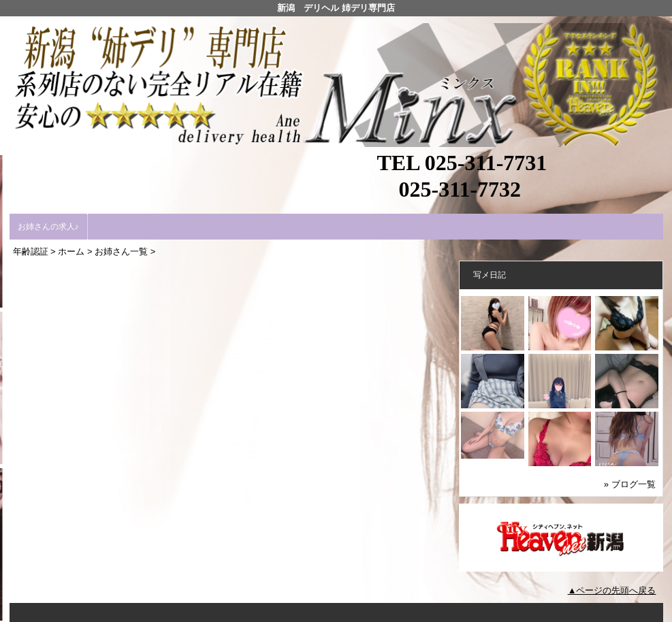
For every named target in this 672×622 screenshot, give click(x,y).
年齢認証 (31, 251)
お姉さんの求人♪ (48, 227)
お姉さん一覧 (121, 251)
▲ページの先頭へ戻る (612, 590)
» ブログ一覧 (630, 484)
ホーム (71, 251)
